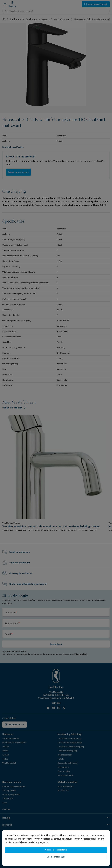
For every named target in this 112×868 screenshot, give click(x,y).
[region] (56, 848)
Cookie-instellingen (56, 857)
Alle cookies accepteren (56, 850)
